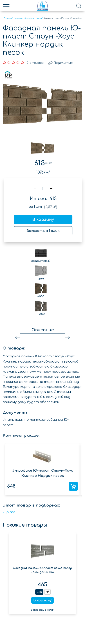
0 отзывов (35, 63)
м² (47, 592)
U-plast (9, 512)
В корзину (43, 219)
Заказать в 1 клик (43, 231)
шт (39, 592)
